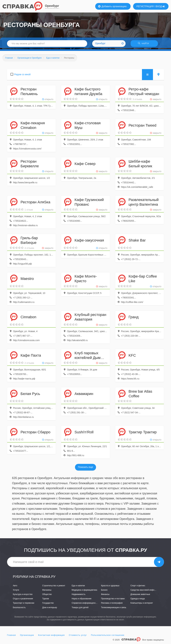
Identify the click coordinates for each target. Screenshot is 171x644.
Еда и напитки (78, 587)
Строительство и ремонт (54, 587)
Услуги (16, 591)
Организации (27, 636)
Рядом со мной (22, 75)
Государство (48, 604)
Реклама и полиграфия (112, 604)
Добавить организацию (112, 6)
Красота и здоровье (110, 587)
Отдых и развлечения (23, 600)
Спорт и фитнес (138, 587)
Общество (47, 595)
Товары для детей (80, 608)
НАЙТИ (144, 44)
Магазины (47, 591)
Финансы (105, 595)
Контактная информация (51, 636)
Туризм (46, 600)
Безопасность (19, 608)
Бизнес (104, 591)
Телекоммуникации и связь (114, 608)
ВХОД (160, 6)
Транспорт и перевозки (24, 604)
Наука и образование (81, 600)
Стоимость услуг (78, 636)
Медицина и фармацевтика (84, 591)
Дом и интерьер (50, 608)
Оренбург (52, 6)
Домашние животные (140, 595)
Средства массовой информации (146, 591)
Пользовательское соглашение (108, 636)
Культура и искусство (23, 595)
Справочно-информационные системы (90, 604)
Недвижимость (79, 595)
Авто (15, 587)
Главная (11, 636)
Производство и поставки (113, 600)
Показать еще (85, 468)
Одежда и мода (138, 600)
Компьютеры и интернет (142, 604)
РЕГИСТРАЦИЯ (145, 6)
